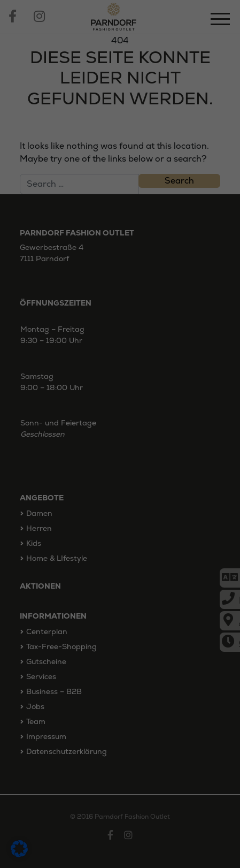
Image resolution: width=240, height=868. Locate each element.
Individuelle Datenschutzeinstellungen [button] (120, 604)
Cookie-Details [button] (69, 633)
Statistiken (115, 479)
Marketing (177, 479)
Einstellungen (107, 443)
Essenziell (53, 479)
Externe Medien (116, 497)
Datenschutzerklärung (68, 432)
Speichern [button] (120, 567)
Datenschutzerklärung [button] (125, 633)
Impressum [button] (176, 633)
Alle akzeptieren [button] (120, 536)
